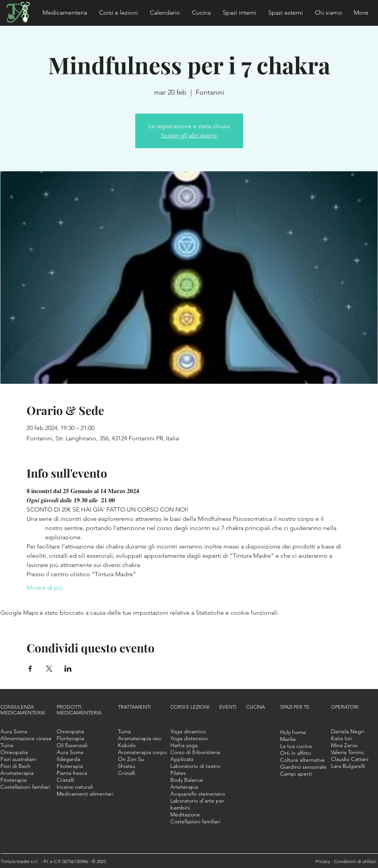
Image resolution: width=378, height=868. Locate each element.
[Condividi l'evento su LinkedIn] (68, 669)
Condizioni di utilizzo (355, 861)
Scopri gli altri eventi (189, 135)
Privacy (323, 861)
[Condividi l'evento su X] (49, 669)
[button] (65, 13)
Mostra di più (45, 588)
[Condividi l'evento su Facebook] (30, 669)
